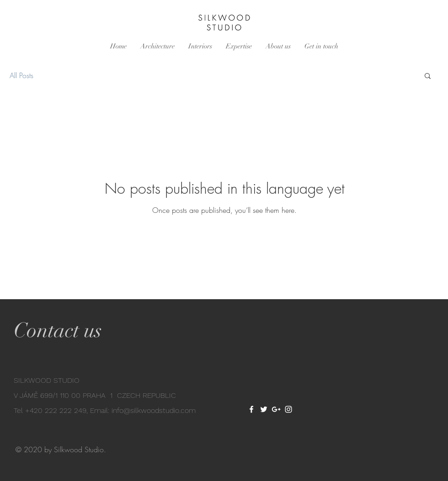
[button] (428, 77)
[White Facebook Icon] (251, 409)
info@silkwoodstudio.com (154, 410)
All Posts (21, 75)
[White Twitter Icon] (264, 409)
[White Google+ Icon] (276, 409)
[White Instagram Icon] (288, 409)
